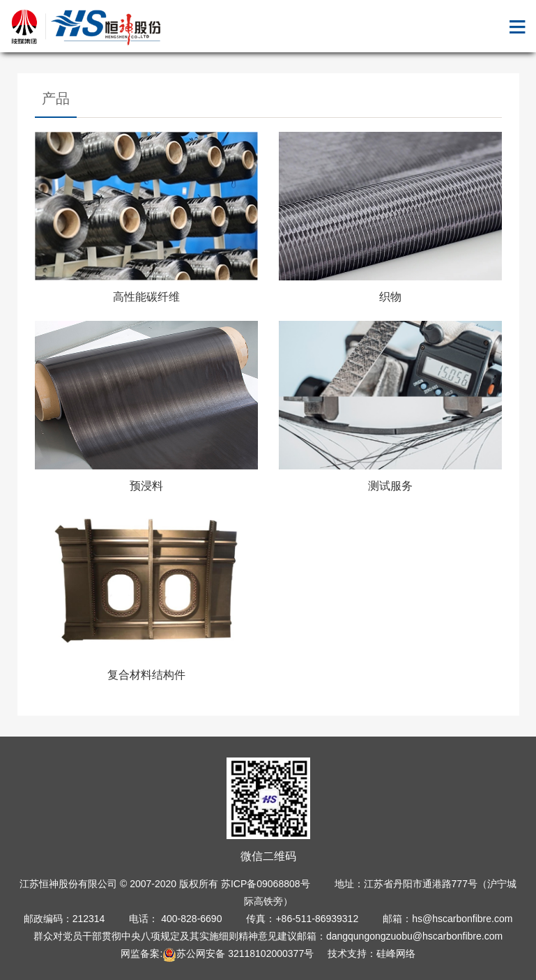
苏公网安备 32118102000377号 (238, 953)
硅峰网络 (396, 953)
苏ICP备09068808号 (266, 884)
